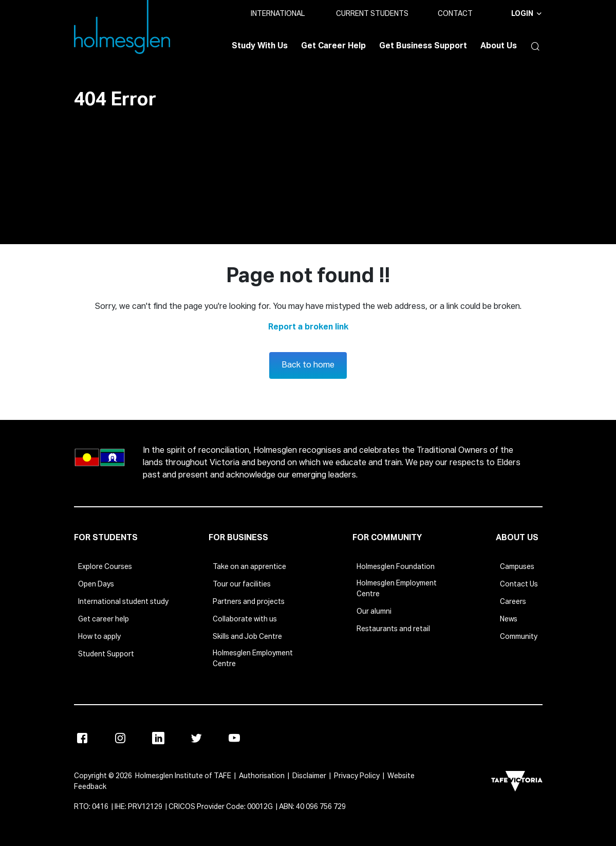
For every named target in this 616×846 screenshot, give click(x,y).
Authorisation (262, 776)
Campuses (517, 567)
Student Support (106, 654)
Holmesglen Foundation (396, 567)
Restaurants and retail (393, 629)
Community (519, 637)
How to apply (99, 637)
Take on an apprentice (249, 567)
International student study (123, 602)
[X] (196, 738)
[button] (533, 46)
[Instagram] (120, 738)
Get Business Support (423, 46)
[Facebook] (82, 738)
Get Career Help (333, 46)
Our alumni (374, 612)
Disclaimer (309, 776)
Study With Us (260, 46)
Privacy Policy (357, 776)
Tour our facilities (242, 584)
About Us (499, 46)
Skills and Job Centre (247, 637)
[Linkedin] (158, 738)
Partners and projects (249, 602)
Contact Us (519, 584)
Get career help (104, 619)
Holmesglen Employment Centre (253, 659)
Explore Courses (105, 567)
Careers (513, 602)
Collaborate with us (245, 619)
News (509, 619)
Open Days (96, 584)
